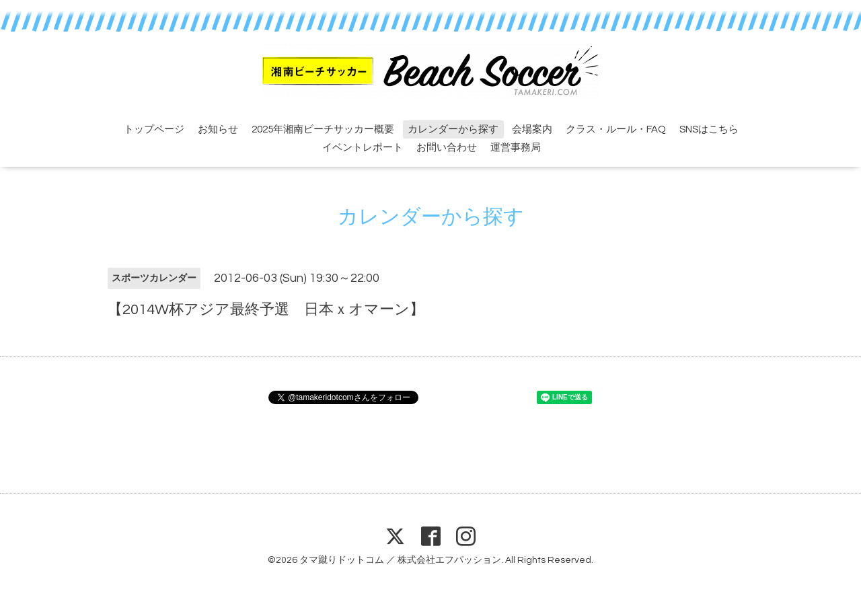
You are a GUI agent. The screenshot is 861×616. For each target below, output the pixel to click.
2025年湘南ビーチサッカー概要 (323, 129)
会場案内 (532, 129)
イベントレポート (363, 148)
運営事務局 (516, 148)
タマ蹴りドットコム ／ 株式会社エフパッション (400, 560)
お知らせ (218, 129)
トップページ (154, 129)
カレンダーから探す (453, 129)
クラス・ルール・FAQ (616, 129)
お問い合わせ (447, 148)
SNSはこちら (709, 129)
